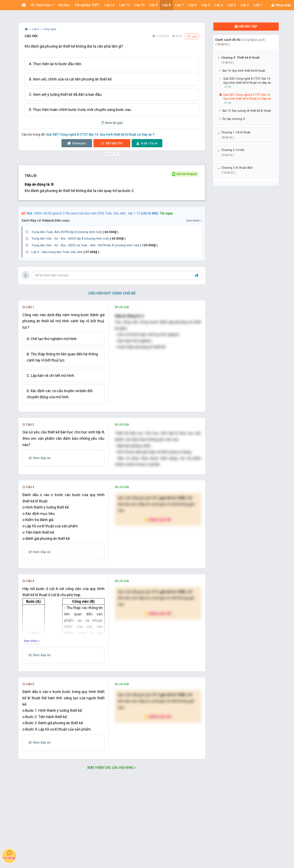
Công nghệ (50, 29)
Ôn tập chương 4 (233, 119)
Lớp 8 (36, 29)
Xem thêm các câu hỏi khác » (112, 768)
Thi (112, 143)
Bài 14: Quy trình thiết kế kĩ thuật (244, 71)
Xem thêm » (194, 221)
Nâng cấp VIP (158, 520)
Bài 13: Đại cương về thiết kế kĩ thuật (247, 111)
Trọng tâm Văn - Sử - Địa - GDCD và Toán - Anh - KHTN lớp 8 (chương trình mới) (95, 245)
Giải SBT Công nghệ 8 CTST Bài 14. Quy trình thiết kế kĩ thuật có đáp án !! (100, 134)
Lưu (192, 36)
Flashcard (77, 143)
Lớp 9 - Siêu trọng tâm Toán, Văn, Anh (65, 252)
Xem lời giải (112, 123)
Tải (147, 143)
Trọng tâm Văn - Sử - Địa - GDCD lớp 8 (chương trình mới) (79, 239)
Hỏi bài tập (246, 26)
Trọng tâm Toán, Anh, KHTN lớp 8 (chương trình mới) (75, 232)
